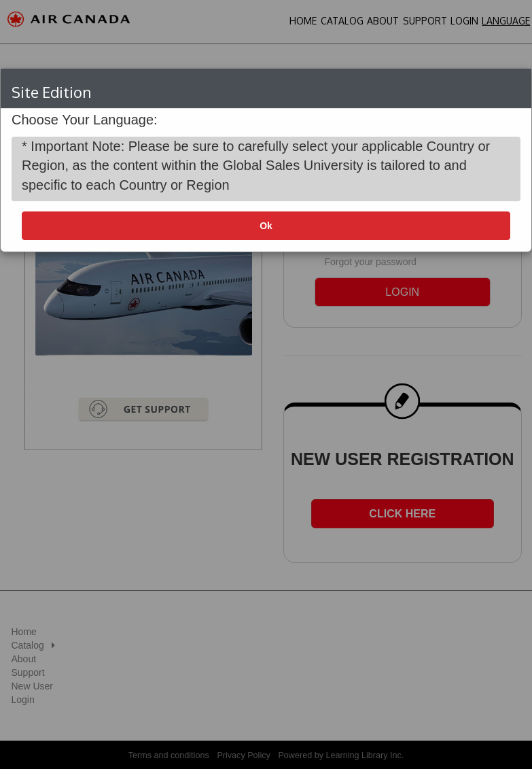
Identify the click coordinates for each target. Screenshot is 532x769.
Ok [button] (266, 226)
